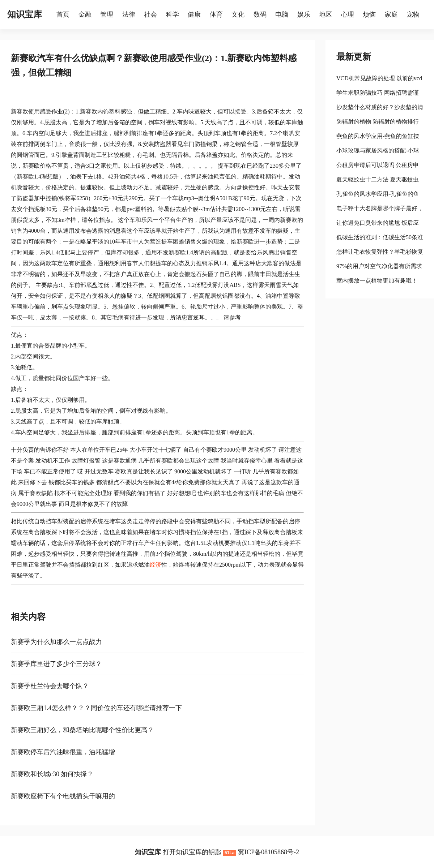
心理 (348, 14)
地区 (325, 14)
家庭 (391, 14)
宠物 (413, 14)
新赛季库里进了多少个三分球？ (56, 664)
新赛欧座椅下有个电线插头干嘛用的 (63, 796)
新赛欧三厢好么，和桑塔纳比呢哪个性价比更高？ (82, 730)
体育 (216, 14)
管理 (107, 14)
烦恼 (369, 14)
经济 (156, 565)
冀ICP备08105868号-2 (269, 852)
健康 (194, 14)
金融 (85, 14)
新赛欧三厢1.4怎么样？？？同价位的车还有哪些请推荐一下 (96, 708)
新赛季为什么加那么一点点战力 (56, 642)
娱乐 (304, 14)
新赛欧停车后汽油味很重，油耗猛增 (63, 752)
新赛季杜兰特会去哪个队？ (50, 686)
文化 (238, 14)
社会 (150, 14)
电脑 (282, 14)
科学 (173, 14)
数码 (260, 14)
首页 (63, 14)
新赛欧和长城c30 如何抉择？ (52, 774)
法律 (129, 14)
